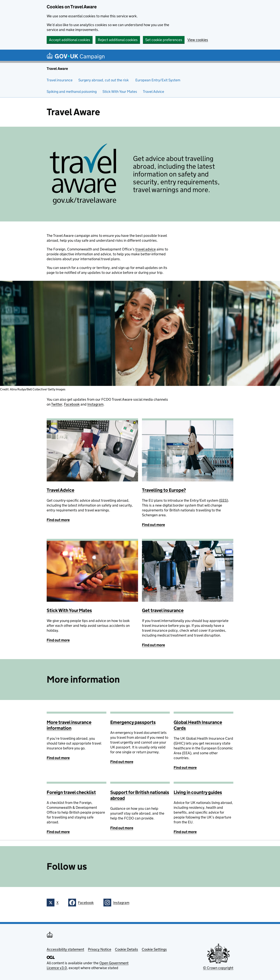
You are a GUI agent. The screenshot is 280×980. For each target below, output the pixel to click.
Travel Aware (57, 69)
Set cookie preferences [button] (164, 40)
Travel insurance (60, 80)
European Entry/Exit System (158, 80)
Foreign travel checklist (71, 792)
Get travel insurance (163, 610)
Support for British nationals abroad (140, 795)
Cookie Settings (154, 949)
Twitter (57, 404)
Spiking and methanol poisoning (72, 92)
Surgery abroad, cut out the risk (104, 80)
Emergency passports (133, 722)
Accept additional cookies (70, 40)
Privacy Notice (100, 949)
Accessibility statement (65, 949)
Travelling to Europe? (164, 490)
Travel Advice (154, 92)
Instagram (95, 404)
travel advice (146, 249)
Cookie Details (126, 949)
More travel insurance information (69, 725)
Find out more (58, 520)
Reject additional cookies (118, 40)
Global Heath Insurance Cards (198, 725)
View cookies (198, 40)
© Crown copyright (218, 968)
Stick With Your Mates (120, 92)
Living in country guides (198, 792)
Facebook (72, 404)
